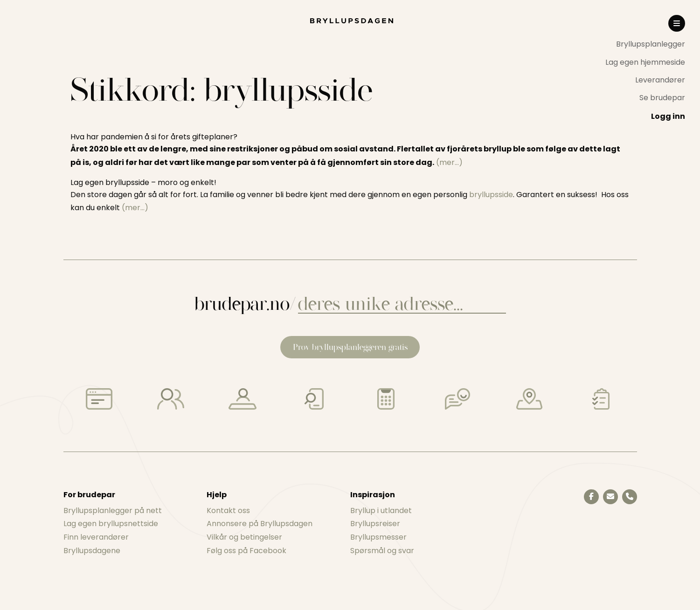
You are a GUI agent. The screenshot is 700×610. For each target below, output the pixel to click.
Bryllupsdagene (92, 551)
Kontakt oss (228, 511)
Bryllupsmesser (378, 537)
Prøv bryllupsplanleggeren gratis (350, 347)
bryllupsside (491, 195)
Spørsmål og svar (382, 551)
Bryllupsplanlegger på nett (113, 511)
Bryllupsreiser (375, 524)
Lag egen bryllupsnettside (111, 524)
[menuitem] (645, 44)
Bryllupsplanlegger (651, 44)
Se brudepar (662, 98)
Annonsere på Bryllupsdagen (260, 524)
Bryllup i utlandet (381, 511)
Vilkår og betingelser (244, 537)
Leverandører (660, 80)
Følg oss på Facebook (246, 551)
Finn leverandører (96, 537)
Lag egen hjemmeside (645, 62)
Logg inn (668, 116)
